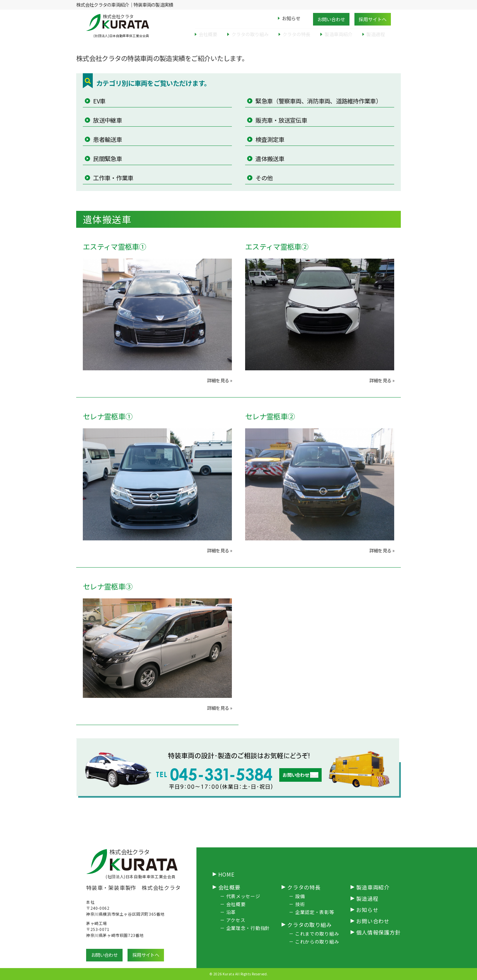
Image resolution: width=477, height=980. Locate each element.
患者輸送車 (107, 139)
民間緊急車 (107, 158)
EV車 (99, 101)
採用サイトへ (373, 19)
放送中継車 (107, 120)
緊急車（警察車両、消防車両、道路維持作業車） (318, 101)
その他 (264, 178)
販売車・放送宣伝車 (281, 120)
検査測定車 (269, 139)
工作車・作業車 (113, 178)
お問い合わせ (331, 19)
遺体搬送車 (269, 158)
